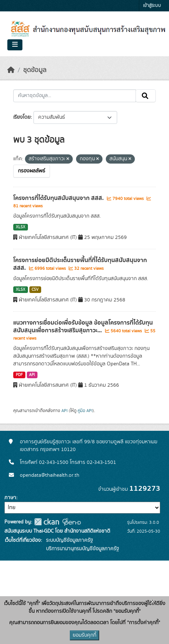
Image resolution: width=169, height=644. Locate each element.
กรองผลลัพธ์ (32, 171)
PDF (19, 375)
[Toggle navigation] (15, 45)
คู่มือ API (85, 411)
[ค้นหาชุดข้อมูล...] (75, 96)
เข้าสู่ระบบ (152, 6)
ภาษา (10, 498)
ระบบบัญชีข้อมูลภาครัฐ (69, 540)
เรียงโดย (22, 117)
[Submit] (146, 96)
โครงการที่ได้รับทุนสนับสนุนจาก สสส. (59, 198)
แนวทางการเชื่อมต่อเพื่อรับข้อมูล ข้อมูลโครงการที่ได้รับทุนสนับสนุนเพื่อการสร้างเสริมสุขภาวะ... (83, 327)
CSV (35, 290)
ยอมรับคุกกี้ (84, 635)
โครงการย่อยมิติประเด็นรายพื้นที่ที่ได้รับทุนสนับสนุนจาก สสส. (80, 264)
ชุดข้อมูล (35, 70)
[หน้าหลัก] (11, 70)
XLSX (21, 227)
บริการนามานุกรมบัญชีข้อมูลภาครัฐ (82, 549)
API (32, 375)
